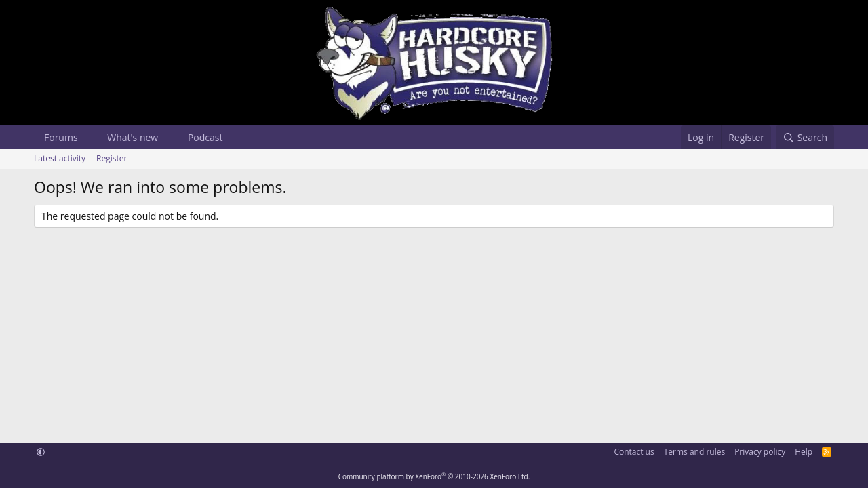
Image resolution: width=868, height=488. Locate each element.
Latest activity (60, 158)
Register (112, 158)
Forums (61, 137)
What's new (133, 137)
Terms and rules (694, 452)
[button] (88, 138)
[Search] (805, 138)
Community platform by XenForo (434, 476)
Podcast (205, 137)
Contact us (634, 452)
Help (804, 452)
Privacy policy (760, 452)
